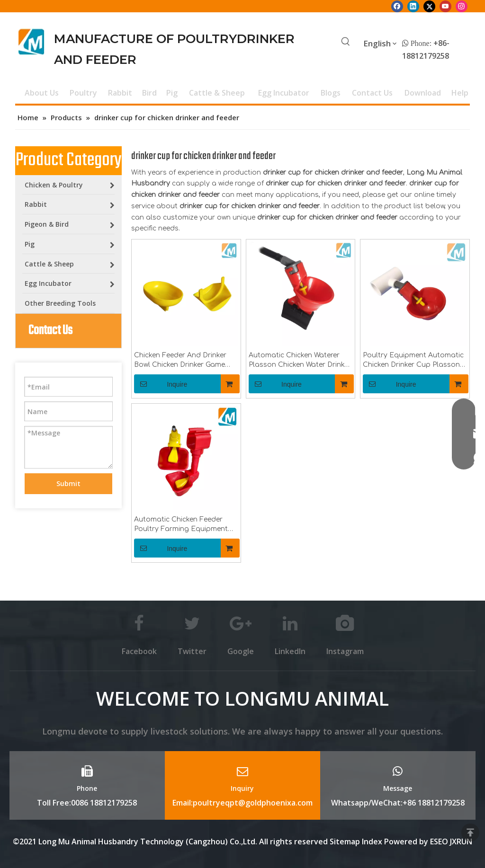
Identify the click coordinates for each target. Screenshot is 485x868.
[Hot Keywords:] (346, 42)
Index (373, 841)
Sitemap (345, 841)
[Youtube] (445, 6)
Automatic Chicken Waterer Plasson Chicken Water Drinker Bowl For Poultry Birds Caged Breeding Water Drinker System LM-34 (300, 361)
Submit (68, 483)
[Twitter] (429, 6)
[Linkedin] (413, 6)
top (470, 833)
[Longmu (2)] (31, 42)
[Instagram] (462, 6)
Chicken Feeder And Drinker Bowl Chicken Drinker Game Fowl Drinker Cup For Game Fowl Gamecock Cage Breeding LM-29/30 (180, 361)
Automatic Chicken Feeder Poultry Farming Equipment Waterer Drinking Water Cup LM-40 (181, 525)
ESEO (439, 841)
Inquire (161, 384)
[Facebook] (397, 6)
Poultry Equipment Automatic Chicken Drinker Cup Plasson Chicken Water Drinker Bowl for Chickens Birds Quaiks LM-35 (414, 361)
